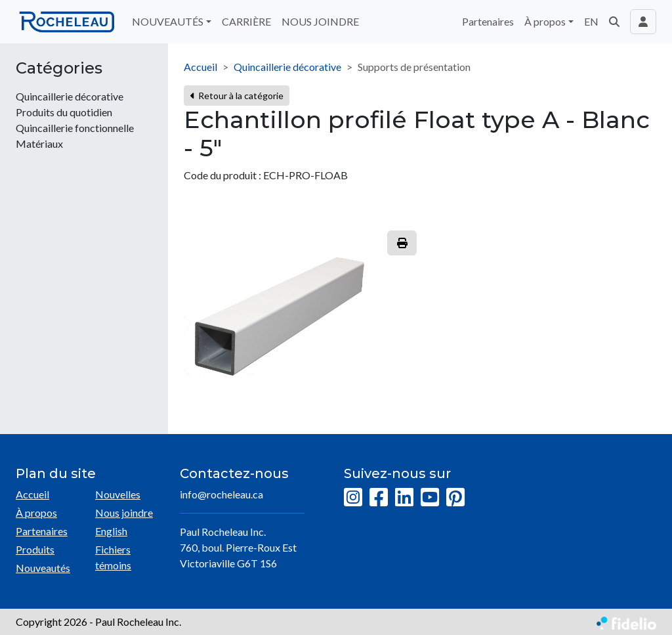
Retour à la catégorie (237, 96)
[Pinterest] (455, 498)
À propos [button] (545, 21)
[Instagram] (353, 498)
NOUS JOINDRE (320, 21)
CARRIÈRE (246, 21)
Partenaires (488, 21)
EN (591, 21)
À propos (36, 513)
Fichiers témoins (113, 557)
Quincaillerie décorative (287, 67)
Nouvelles (118, 494)
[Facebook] (379, 498)
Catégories (59, 68)
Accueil (200, 67)
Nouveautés (43, 568)
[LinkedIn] (404, 498)
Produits (35, 549)
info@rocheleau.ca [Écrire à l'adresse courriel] (221, 494)
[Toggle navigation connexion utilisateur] (643, 22)
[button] (614, 22)
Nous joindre (124, 513)
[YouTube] (430, 498)
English (111, 531)
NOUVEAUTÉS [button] (168, 21)
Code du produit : (222, 175)
